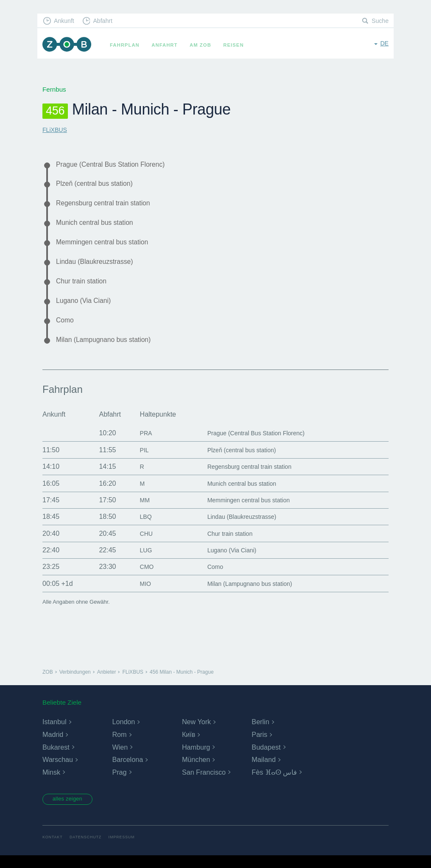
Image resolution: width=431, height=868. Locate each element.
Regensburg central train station (109, 206)
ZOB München (69, 45)
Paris (259, 746)
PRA (140, 444)
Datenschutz (88, 850)
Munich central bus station (99, 227)
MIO (139, 595)
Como (66, 330)
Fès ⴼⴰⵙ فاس (274, 784)
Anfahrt (168, 45)
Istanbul (54, 733)
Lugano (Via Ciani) (87, 309)
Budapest (266, 758)
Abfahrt (107, 21)
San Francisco (204, 784)
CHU (140, 545)
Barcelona (127, 771)
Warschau (57, 771)
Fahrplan (129, 45)
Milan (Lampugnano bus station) (109, 350)
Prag (119, 784)
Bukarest (56, 758)
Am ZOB (204, 45)
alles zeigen (71, 811)
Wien (120, 758)
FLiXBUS (56, 130)
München (196, 771)
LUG (140, 561)
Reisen (237, 45)
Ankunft (66, 21)
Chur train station (84, 288)
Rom (119, 746)
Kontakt (53, 850)
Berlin (260, 733)
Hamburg (196, 758)
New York (196, 733)
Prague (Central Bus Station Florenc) (117, 165)
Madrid (53, 746)
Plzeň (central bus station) (99, 185)
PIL (138, 461)
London (123, 733)
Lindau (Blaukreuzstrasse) (99, 268)
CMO (141, 578)
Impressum (127, 850)
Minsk (51, 784)
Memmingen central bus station (108, 247)
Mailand (263, 771)
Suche (379, 21)
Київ (189, 746)
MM (139, 511)
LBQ (140, 528)
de (384, 44)
